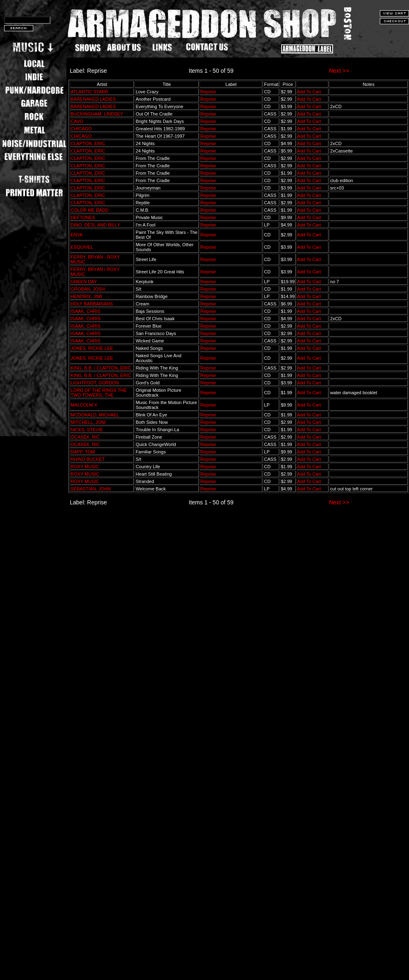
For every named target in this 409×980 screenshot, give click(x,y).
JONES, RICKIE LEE (92, 348)
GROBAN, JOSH (88, 289)
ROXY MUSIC (85, 467)
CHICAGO (81, 129)
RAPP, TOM (83, 452)
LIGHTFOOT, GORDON (95, 383)
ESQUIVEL (82, 247)
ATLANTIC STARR (90, 92)
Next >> (339, 71)
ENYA (77, 235)
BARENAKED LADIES (93, 99)
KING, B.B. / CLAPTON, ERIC (101, 368)
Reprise (208, 92)
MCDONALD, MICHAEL (95, 415)
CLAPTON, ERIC (88, 143)
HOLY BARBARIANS (92, 304)
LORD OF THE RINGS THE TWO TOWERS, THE (99, 393)
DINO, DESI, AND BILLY (95, 225)
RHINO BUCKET (88, 459)
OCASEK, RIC (85, 437)
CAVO (77, 121)
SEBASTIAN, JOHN (91, 489)
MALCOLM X (84, 405)
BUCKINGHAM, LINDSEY (97, 114)
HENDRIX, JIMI (86, 296)
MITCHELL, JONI (88, 422)
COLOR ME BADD (90, 210)
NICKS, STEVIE (87, 430)
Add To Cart (309, 92)
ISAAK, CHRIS (86, 311)
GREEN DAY (84, 282)
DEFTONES (83, 217)
